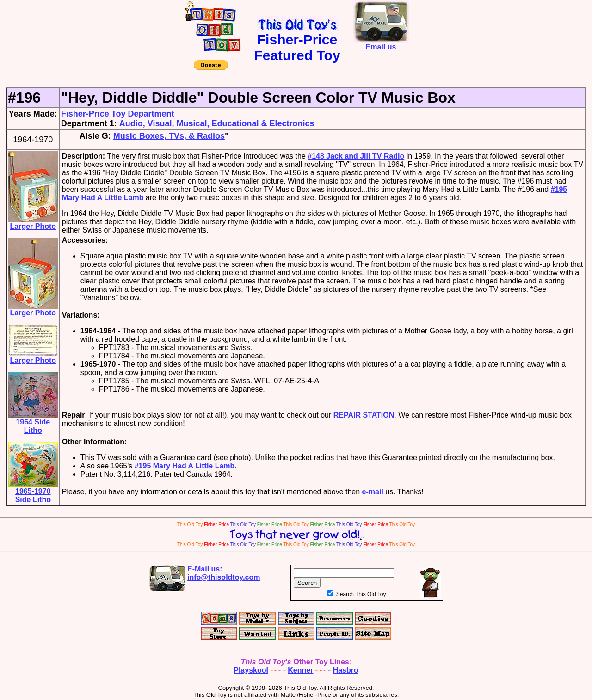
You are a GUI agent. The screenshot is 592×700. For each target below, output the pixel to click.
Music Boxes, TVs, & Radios (169, 136)
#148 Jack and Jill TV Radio (356, 156)
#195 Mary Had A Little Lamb (185, 466)
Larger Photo (33, 223)
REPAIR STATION (364, 415)
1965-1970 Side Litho (33, 492)
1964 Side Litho (33, 423)
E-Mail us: (224, 573)
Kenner (300, 670)
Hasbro (346, 670)
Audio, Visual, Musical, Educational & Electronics (217, 123)
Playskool (251, 670)
